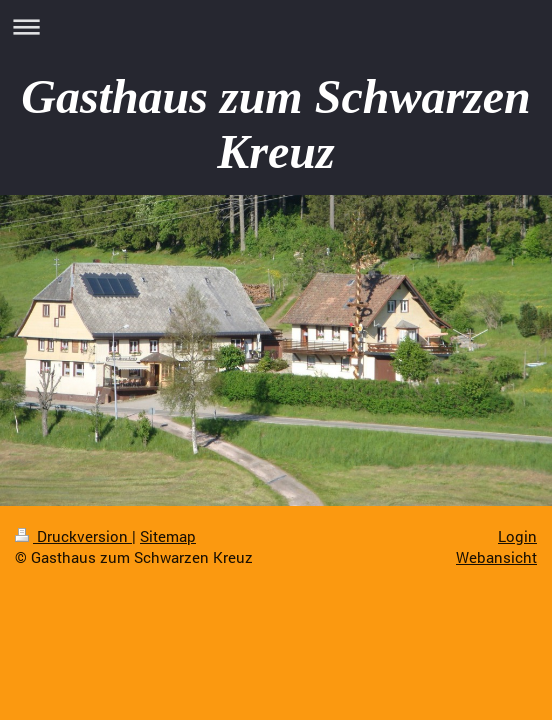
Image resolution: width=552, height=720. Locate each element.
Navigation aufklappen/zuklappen (276, 26)
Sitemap (168, 536)
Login (517, 536)
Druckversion (73, 536)
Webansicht (496, 557)
